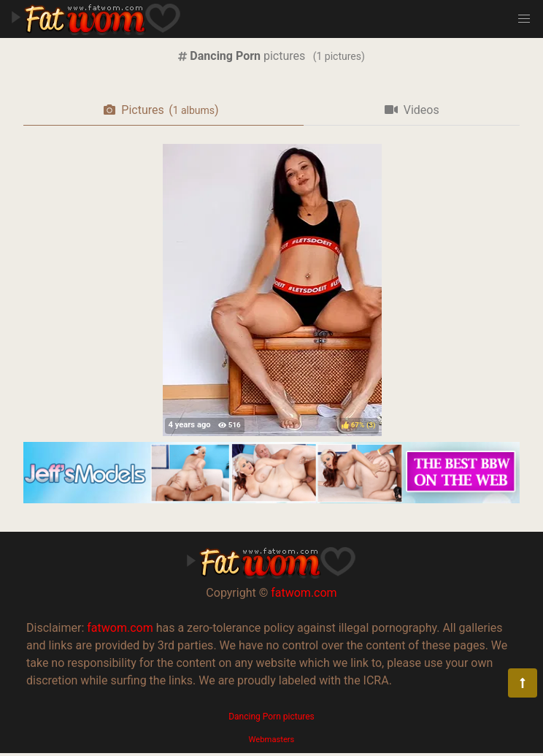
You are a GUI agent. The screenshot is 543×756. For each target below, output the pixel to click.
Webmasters (272, 740)
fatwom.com (304, 593)
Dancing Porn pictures (271, 717)
